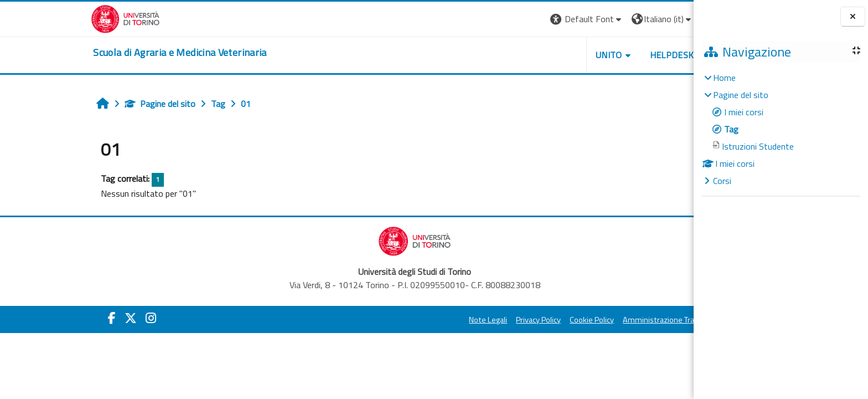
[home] (112, 53)
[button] (519, 19)
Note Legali (420, 320)
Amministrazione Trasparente (607, 320)
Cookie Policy (524, 320)
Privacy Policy (471, 320)
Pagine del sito (92, 104)
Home (724, 78)
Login (652, 19)
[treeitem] (781, 129)
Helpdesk (604, 55)
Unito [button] (541, 55)
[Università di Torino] (58, 18)
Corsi (722, 181)
